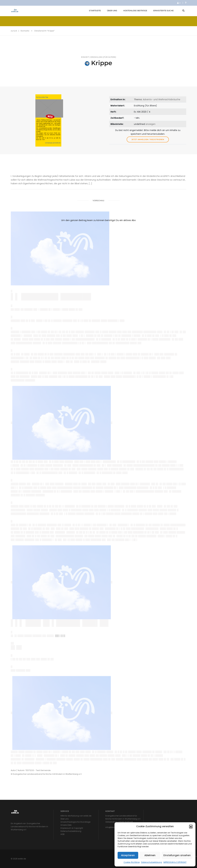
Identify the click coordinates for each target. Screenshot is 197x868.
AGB (62, 834)
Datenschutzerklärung (152, 862)
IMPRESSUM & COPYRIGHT (175, 862)
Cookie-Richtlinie (132, 862)
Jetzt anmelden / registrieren (148, 139)
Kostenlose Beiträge (135, 11)
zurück (14, 31)
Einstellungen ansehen (177, 855)
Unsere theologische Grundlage (75, 822)
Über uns (112, 11)
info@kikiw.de (112, 827)
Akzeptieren (128, 855)
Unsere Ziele (66, 825)
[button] (191, 826)
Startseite (95, 11)
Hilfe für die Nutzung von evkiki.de (76, 816)
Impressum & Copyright (72, 828)
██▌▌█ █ (60, 636)
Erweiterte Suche (163, 11)
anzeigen (151, 124)
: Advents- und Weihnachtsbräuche (157, 99)
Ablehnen (150, 855)
